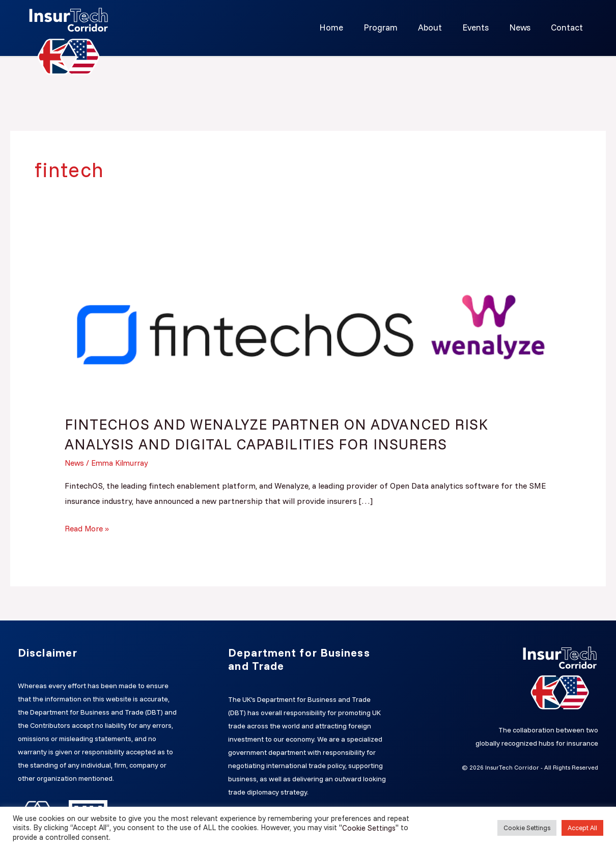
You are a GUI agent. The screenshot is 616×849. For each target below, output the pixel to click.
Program (394, 27)
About (441, 27)
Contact (568, 27)
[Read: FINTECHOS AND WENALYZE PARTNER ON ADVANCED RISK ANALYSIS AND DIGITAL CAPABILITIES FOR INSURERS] (308, 327)
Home (348, 27)
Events (483, 27)
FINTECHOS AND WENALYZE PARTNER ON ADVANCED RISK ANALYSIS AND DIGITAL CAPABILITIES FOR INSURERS (285, 434)
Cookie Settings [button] (527, 828)
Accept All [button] (582, 828)
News (524, 27)
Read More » (87, 527)
